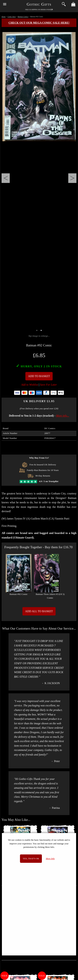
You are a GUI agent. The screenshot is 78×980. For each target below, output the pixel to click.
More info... (63, 416)
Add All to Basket (39, 611)
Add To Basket (39, 376)
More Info (50, 859)
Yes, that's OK (31, 859)
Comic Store (12, 17)
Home (4, 17)
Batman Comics (23, 17)
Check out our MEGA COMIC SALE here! (39, 23)
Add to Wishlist (30, 385)
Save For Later (48, 385)
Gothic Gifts (39, 4)
